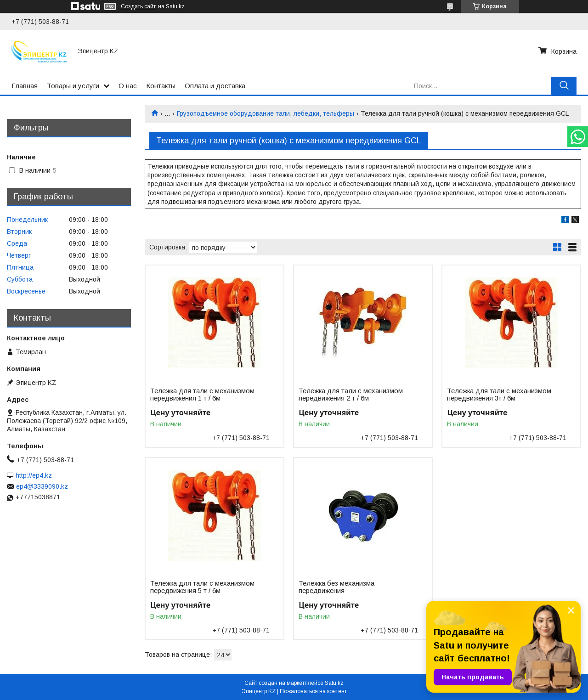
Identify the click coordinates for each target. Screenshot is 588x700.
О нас (128, 86)
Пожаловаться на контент (313, 691)
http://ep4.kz (34, 475)
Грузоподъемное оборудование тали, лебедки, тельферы (266, 113)
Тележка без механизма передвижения (336, 587)
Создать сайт (138, 6)
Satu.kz (334, 683)
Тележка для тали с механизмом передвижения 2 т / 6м (351, 395)
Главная (25, 86)
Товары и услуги (73, 86)
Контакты (161, 86)
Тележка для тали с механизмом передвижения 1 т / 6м (202, 395)
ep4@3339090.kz (42, 486)
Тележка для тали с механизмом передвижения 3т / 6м (499, 395)
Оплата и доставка (215, 86)
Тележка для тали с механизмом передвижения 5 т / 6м (202, 587)
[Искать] (564, 86)
